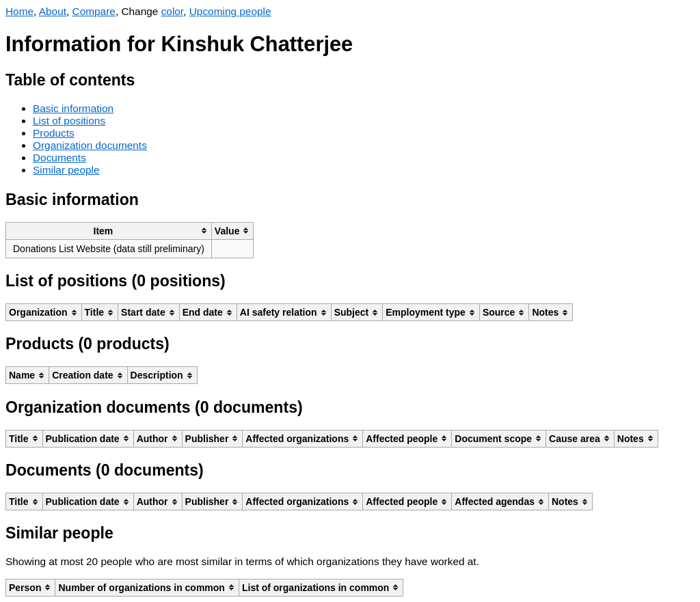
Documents (59, 158)
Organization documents (90, 145)
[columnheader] (109, 231)
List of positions (69, 121)
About (53, 11)
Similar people (66, 170)
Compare (94, 11)
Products (54, 133)
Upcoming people (230, 11)
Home (19, 11)
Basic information (73, 108)
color (173, 11)
